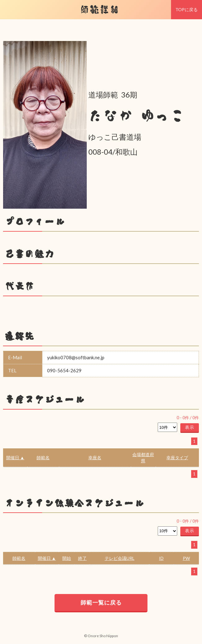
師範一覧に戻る (101, 602)
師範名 (43, 458)
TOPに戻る (187, 9)
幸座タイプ (177, 458)
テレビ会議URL (120, 558)
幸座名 (95, 458)
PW (186, 558)
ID (161, 558)
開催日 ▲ (15, 458)
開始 (67, 558)
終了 (82, 558)
